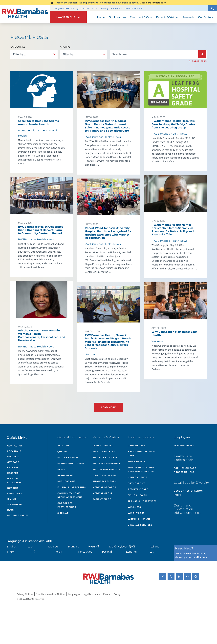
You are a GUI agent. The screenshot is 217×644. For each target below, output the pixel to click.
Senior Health (138, 495)
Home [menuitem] (101, 17)
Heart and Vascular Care (142, 453)
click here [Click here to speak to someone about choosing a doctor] (201, 557)
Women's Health (139, 519)
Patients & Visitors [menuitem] (167, 17)
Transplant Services (142, 501)
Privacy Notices (25, 594)
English (12, 547)
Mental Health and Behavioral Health (141, 469)
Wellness (134, 507)
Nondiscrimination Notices (51, 594)
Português (85, 552)
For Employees (184, 446)
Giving (75, 8)
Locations (14, 451)
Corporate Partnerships (67, 505)
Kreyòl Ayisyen (119, 547)
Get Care (13, 462)
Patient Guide (102, 499)
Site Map (63, 513)
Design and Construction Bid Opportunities (187, 509)
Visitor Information (107, 469)
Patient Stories (18, 515)
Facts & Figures (68, 457)
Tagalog (53, 547)
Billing (104, 8)
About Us (64, 446)
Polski (58, 552)
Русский (107, 552)
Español (131, 552)
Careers (85, 8)
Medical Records (104, 487)
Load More (108, 407)
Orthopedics (137, 483)
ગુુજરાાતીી (94, 547)
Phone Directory (104, 481)
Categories (18, 47)
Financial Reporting (72, 487)
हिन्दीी (132, 547)
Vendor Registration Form (188, 493)
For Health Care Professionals (127, 8)
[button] (212, 8)
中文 (33, 552)
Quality (63, 452)
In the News (65, 475)
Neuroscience (137, 477)
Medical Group (103, 493)
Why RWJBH (62, 8)
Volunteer (15, 504)
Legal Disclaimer (92, 594)
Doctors (13, 457)
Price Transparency (107, 463)
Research (14, 473)
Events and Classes (71, 463)
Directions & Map (104, 475)
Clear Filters (198, 61)
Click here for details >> (153, 3)
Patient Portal (103, 446)
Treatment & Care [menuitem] (141, 17)
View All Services (140, 525)
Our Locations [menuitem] (117, 17)
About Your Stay (104, 452)
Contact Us (15, 446)
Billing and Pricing (106, 457)
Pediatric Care (138, 489)
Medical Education (15, 481)
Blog (11, 510)
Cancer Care (137, 446)
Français (74, 547)
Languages (15, 493)
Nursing (13, 488)
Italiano (155, 547)
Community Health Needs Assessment (70, 495)
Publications (66, 481)
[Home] (25, 14)
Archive (65, 47)
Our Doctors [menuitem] (206, 17)
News (95, 8)
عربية (30, 547)
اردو (152, 552)
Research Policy (112, 594)
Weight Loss (136, 513)
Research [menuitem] (188, 17)
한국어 (11, 552)
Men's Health (137, 461)
